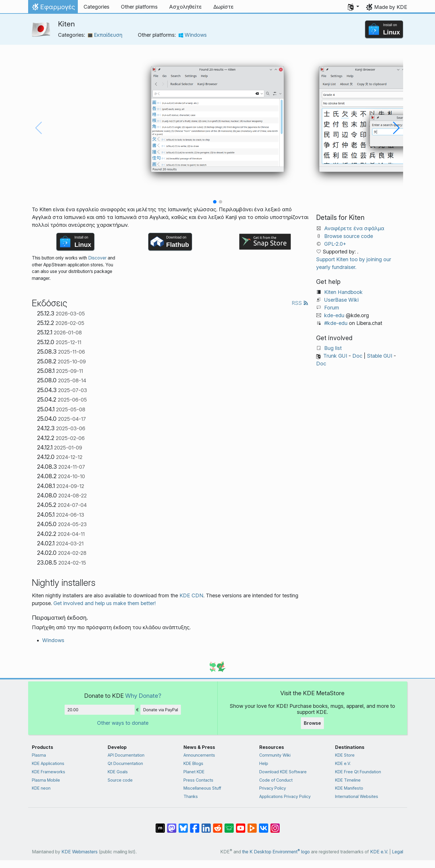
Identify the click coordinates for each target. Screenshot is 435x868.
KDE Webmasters (80, 852)
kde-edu (334, 315)
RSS (300, 303)
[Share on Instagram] (275, 825)
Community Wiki (275, 755)
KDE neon (41, 788)
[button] (353, 7)
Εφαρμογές (53, 8)
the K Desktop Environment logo (276, 852)
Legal (398, 852)
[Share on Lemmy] (229, 825)
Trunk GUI (335, 356)
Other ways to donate (123, 723)
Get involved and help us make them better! (105, 603)
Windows (193, 35)
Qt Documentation (125, 763)
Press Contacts (198, 780)
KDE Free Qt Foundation (358, 772)
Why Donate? (143, 696)
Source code (120, 780)
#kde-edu (336, 323)
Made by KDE (391, 7)
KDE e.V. (343, 763)
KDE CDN (191, 595)
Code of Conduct (276, 780)
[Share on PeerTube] (252, 825)
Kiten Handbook (343, 292)
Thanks (191, 796)
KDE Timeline (348, 780)
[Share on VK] (264, 825)
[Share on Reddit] (218, 825)
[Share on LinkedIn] (206, 825)
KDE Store (345, 755)
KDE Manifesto (349, 788)
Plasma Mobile (46, 780)
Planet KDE (194, 772)
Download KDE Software (283, 772)
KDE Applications (48, 763)
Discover (97, 258)
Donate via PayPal (161, 710)
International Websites (357, 796)
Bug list (333, 348)
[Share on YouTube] (241, 825)
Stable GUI (380, 356)
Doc (357, 356)
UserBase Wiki (341, 300)
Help (264, 763)
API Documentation (126, 755)
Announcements (199, 755)
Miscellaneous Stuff (202, 788)
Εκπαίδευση (105, 35)
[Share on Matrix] (160, 825)
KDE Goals (118, 772)
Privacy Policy (273, 788)
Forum (332, 308)
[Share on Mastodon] (172, 825)
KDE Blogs (193, 763)
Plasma (39, 755)
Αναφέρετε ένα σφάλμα (354, 228)
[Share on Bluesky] (183, 825)
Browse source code (349, 236)
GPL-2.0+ (335, 244)
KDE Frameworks (49, 772)
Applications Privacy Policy (285, 796)
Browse (312, 723)
